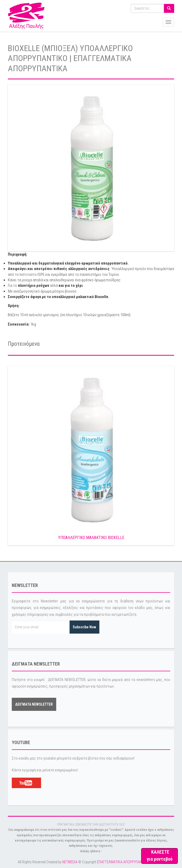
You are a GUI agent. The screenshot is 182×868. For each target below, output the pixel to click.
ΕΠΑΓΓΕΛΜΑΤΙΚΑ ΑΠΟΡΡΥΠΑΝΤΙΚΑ (123, 862)
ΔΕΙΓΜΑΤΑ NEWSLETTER (34, 704)
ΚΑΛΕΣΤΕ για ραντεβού (160, 855)
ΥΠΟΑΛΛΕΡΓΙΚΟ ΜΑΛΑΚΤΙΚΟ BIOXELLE (91, 538)
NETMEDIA (70, 862)
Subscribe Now (84, 627)
